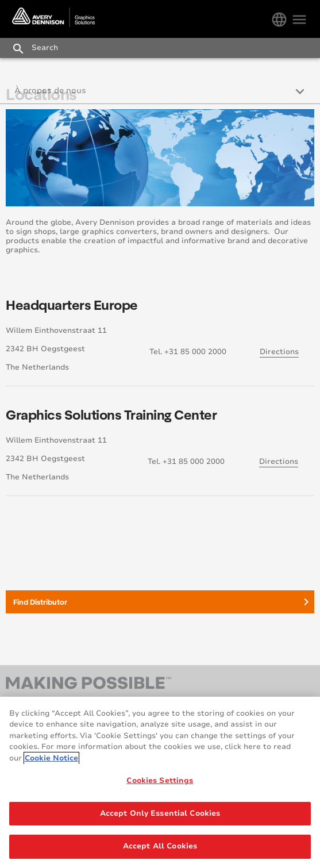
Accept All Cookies (160, 846)
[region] (160, 782)
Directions (279, 352)
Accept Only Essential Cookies (160, 813)
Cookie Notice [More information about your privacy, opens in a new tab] (51, 758)
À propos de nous (50, 91)
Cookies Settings (160, 781)
